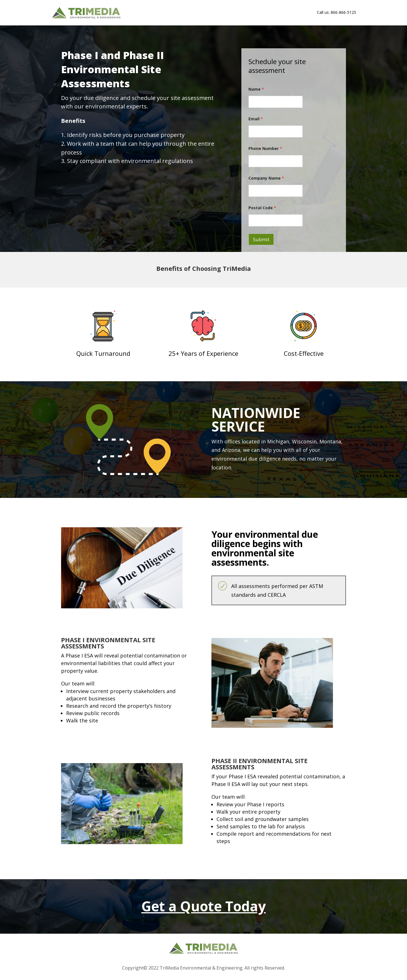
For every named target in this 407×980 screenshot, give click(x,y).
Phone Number (265, 148)
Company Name (266, 178)
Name (256, 89)
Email (256, 119)
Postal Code (262, 208)
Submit (261, 239)
